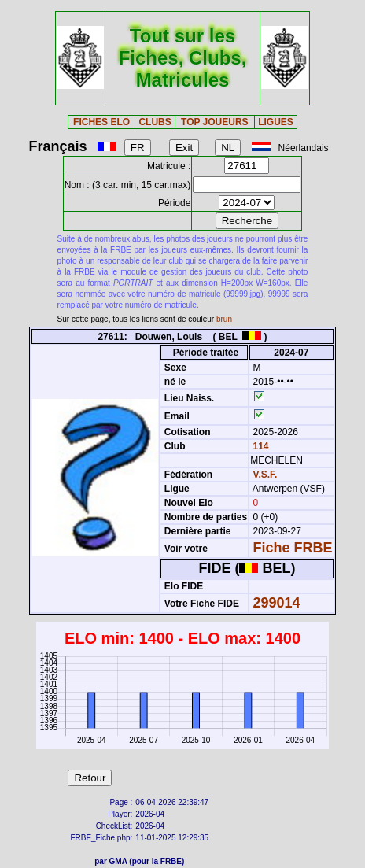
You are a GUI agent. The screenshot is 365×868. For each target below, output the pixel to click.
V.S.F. (265, 475)
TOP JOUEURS (215, 122)
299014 (277, 603)
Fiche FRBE (293, 548)
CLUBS (155, 122)
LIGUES (276, 122)
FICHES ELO (101, 122)
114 (259, 446)
